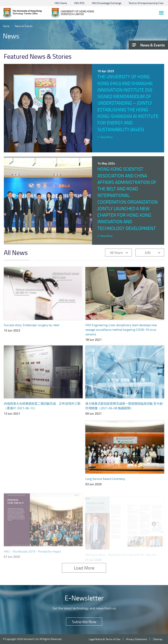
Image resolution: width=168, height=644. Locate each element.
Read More (106, 137)
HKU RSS (79, 3)
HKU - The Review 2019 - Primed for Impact (33, 556)
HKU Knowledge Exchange (107, 3)
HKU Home (61, 3)
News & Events (24, 26)
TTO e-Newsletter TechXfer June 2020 (29, 480)
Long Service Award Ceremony (105, 483)
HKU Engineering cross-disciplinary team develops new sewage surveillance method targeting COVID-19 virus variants (121, 330)
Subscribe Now (84, 622)
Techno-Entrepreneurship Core (146, 3)
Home (6, 26)
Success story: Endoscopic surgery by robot (32, 325)
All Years (116, 253)
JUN (148, 253)
